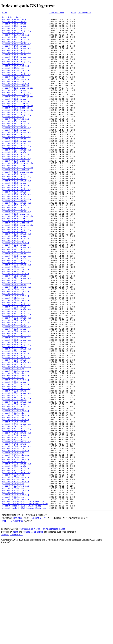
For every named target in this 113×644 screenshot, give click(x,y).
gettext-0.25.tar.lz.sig (16, 575)
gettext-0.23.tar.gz (13, 488)
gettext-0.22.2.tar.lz (14, 381)
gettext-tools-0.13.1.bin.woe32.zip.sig (24, 607)
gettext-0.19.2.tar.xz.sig (17, 161)
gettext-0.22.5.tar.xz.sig (17, 437)
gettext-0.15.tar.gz (13, 79)
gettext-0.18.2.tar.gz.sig (17, 119)
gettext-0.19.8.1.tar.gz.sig (18, 257)
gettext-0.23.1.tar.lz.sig (17, 464)
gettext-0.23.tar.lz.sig (16, 496)
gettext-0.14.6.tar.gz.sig (17, 71)
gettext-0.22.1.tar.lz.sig (17, 368)
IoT (21, 633)
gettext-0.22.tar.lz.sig (16, 448)
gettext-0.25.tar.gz (13, 567)
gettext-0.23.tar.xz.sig (16, 501)
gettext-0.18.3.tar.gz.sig (17, 135)
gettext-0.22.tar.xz (13, 450)
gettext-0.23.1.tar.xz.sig (17, 469)
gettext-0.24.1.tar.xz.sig (17, 517)
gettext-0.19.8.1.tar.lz (16, 259)
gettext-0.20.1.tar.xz (14, 297)
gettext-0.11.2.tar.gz (14, 23)
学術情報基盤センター (31, 628)
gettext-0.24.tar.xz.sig (16, 549)
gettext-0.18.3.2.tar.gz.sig (18, 129)
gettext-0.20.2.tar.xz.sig (17, 315)
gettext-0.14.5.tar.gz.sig (17, 66)
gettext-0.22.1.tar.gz (14, 360)
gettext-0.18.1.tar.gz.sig (17, 108)
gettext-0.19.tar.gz (13, 286)
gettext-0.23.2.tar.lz (14, 477)
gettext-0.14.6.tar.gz (14, 68)
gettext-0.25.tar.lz (13, 573)
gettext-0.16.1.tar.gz (14, 84)
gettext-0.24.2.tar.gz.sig (17, 522)
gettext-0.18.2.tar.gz (14, 116)
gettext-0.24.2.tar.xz (14, 530)
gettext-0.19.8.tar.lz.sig (17, 278)
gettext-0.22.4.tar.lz (14, 413)
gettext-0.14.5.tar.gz (14, 63)
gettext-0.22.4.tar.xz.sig (17, 421)
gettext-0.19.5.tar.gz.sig (17, 209)
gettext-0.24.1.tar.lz (14, 509)
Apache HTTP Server (33, 631)
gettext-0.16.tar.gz (13, 90)
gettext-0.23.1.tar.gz (14, 456)
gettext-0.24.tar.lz (13, 541)
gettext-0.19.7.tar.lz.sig (17, 246)
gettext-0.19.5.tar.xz (14, 217)
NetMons (14, 633)
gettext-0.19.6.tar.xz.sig (17, 236)
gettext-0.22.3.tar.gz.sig (17, 395)
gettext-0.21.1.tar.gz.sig (17, 331)
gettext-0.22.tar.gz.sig (16, 443)
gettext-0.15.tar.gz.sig (16, 82)
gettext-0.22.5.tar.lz (14, 429)
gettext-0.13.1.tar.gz (14, 31)
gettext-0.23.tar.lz (13, 493)
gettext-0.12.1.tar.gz (14, 29)
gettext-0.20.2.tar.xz (14, 312)
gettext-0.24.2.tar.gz (14, 519)
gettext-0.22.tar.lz (13, 445)
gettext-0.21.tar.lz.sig (16, 352)
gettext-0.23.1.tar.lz (14, 461)
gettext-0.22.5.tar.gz (14, 424)
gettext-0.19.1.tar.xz (14, 148)
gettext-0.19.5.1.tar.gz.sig (18, 193)
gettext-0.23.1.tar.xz (14, 466)
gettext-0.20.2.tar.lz (14, 307)
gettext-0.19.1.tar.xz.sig (17, 151)
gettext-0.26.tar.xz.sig (16, 596)
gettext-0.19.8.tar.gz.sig (17, 273)
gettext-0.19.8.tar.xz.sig (17, 283)
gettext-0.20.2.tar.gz (14, 302)
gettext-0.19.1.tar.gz (14, 143)
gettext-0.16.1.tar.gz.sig (17, 87)
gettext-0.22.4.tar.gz (14, 408)
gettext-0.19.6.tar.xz (14, 233)
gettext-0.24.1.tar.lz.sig (17, 511)
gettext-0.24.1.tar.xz (14, 514)
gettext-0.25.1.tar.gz (14, 551)
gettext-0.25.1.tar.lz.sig (17, 559)
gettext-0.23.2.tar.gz (14, 472)
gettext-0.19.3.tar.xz (14, 169)
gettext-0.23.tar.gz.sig (16, 490)
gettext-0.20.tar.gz (13, 318)
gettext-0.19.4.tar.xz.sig (17, 188)
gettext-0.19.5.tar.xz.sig (17, 220)
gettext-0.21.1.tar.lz (14, 334)
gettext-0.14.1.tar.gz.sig (17, 45)
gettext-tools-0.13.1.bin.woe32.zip (22, 604)
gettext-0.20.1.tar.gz (14, 291)
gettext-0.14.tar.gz (13, 74)
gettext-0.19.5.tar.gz (14, 206)
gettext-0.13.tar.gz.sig (16, 39)
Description (84, 13)
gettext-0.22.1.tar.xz (14, 371)
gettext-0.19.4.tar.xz (14, 185)
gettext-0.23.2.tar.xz (14, 482)
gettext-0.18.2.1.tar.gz (16, 111)
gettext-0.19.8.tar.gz (14, 270)
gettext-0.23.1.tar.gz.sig (17, 458)
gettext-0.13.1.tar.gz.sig (17, 34)
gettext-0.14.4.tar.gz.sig (17, 60)
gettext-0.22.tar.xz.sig (16, 453)
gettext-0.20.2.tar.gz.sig (17, 305)
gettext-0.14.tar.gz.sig (16, 76)
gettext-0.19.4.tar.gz (14, 175)
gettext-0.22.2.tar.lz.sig (17, 384)
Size (73, 13)
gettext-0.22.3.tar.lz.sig (17, 400)
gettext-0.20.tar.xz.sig (16, 326)
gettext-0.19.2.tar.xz (14, 159)
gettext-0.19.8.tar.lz (14, 275)
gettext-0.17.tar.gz (13, 95)
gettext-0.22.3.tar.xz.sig (17, 405)
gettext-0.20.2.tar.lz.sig (17, 310)
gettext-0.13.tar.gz (13, 37)
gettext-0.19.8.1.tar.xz (16, 265)
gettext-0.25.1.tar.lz (14, 557)
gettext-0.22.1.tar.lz (14, 366)
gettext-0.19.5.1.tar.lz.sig (18, 198)
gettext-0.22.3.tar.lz (14, 397)
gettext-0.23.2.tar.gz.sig (17, 474)
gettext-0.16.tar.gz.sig (16, 92)
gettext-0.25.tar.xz (13, 578)
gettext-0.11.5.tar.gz (14, 26)
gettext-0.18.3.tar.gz (14, 132)
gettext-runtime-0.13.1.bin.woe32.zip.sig (25, 602)
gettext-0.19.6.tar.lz (14, 228)
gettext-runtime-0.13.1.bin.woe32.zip (23, 599)
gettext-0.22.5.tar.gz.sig (17, 427)
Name (5, 13)
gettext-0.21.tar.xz (13, 355)
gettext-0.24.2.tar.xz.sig (17, 533)
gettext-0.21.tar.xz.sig (16, 358)
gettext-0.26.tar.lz (13, 588)
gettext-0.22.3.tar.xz (14, 403)
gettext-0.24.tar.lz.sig (16, 543)
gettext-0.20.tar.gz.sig (16, 320)
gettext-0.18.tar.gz (13, 137)
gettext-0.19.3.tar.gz (14, 164)
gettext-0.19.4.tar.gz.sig (17, 177)
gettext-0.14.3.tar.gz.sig (17, 55)
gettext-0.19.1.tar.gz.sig (17, 145)
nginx (16, 631)
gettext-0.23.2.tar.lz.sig (17, 480)
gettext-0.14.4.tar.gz (14, 58)
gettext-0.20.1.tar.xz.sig (17, 299)
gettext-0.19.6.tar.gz (14, 222)
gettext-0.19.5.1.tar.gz (16, 190)
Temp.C (5, 633)
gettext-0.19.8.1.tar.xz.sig (18, 267)
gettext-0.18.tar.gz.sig (16, 140)
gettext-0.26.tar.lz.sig (16, 591)
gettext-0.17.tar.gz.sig (16, 98)
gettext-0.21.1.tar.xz (14, 339)
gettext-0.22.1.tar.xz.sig (17, 374)
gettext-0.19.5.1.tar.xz (16, 201)
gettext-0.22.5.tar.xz (14, 435)
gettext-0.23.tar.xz (13, 498)
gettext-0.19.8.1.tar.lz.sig (18, 262)
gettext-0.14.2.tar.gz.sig (17, 50)
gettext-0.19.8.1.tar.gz (16, 254)
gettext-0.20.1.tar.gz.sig (17, 294)
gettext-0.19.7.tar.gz (14, 238)
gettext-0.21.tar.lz (13, 350)
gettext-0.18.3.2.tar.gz (16, 127)
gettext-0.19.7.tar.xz (14, 249)
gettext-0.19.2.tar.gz (14, 153)
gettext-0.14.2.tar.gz (14, 47)
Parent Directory (12, 18)
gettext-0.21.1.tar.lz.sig (17, 336)
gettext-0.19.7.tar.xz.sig (17, 251)
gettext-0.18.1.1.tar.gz (16, 100)
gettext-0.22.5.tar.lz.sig (17, 432)
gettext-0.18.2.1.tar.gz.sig (18, 113)
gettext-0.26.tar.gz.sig (16, 586)
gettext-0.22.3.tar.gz (14, 392)
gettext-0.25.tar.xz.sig (16, 580)
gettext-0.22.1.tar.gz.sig (17, 363)
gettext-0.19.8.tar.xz (14, 281)
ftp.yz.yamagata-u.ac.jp (54, 628)
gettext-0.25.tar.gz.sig (16, 570)
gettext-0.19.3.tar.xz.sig (17, 172)
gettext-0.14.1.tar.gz (14, 42)
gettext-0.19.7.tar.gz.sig (17, 241)
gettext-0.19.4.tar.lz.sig (17, 182)
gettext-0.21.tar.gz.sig (16, 347)
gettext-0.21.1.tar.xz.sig (17, 342)
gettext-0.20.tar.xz (13, 323)
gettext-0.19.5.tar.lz (14, 212)
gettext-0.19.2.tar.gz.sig (17, 156)
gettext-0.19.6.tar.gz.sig (17, 225)
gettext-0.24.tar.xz (13, 546)
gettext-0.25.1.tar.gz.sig (17, 554)
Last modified (57, 13)
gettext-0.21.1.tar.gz (14, 328)
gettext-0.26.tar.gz (13, 583)
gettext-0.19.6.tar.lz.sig (17, 230)
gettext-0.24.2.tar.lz (14, 525)
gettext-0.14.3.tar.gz (14, 52)
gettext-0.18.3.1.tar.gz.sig (18, 124)
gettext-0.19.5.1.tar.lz (16, 196)
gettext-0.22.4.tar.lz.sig (17, 416)
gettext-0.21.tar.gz (13, 344)
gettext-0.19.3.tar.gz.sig (17, 167)
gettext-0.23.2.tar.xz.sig (17, 485)
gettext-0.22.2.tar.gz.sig (17, 379)
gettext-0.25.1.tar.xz (14, 562)
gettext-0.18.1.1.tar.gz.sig (18, 103)
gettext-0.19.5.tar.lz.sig (17, 214)
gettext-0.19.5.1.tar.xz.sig (18, 204)
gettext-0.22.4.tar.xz (14, 419)
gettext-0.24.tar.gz (13, 535)
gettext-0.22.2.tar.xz (14, 387)
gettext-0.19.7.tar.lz (14, 244)
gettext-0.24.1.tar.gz (14, 504)
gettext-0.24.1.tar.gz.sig (17, 506)
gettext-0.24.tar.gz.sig (16, 538)
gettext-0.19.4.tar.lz (14, 180)
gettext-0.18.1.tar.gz (14, 106)
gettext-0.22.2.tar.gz (14, 376)
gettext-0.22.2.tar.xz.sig (17, 389)
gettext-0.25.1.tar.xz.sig (17, 565)
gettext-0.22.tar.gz (13, 440)
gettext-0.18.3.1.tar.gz (16, 121)
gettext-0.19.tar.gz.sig (16, 289)
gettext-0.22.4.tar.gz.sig (17, 411)
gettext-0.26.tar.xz (13, 594)
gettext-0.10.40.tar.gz (15, 21)
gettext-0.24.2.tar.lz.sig (17, 527)
